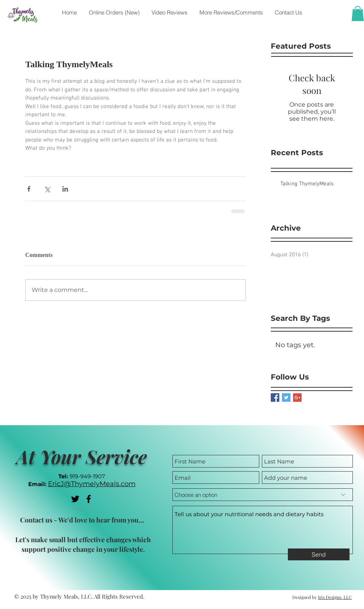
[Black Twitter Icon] (75, 499)
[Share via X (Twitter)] (47, 189)
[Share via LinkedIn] (65, 189)
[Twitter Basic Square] (286, 398)
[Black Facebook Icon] (89, 499)
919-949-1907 (87, 476)
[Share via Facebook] (29, 189)
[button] (358, 14)
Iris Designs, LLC (335, 597)
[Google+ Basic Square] (297, 398)
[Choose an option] (263, 495)
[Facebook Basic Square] (275, 398)
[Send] (319, 554)
